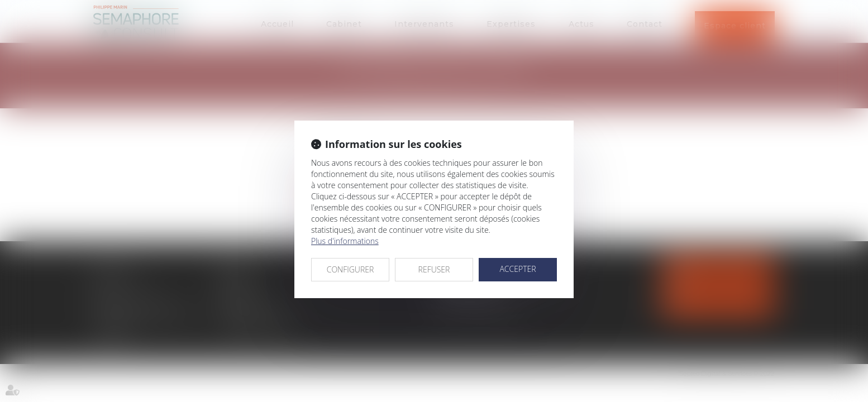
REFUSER (434, 269)
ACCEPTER (518, 269)
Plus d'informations (345, 241)
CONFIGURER (350, 269)
